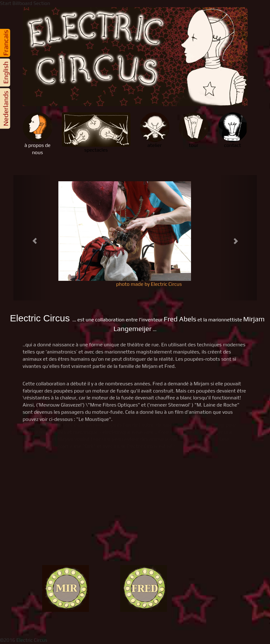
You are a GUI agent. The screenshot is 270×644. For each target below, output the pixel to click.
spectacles (96, 133)
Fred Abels (180, 319)
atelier (155, 130)
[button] (32, 238)
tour (194, 130)
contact (233, 130)
